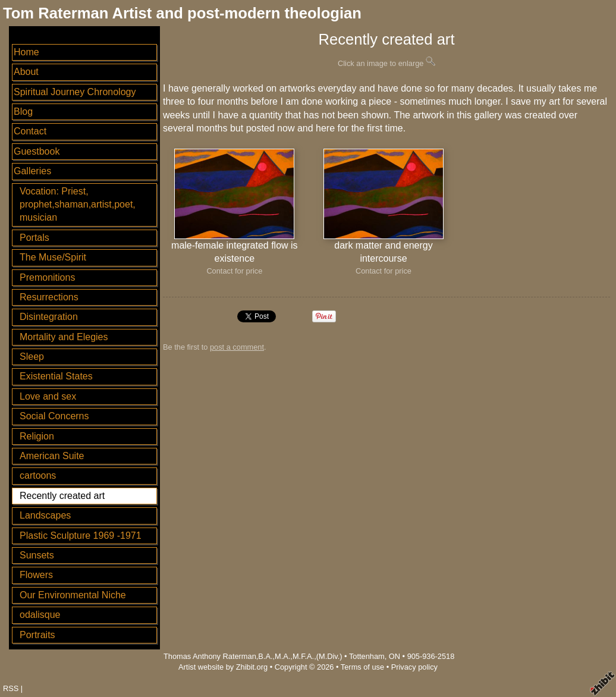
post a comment (237, 347)
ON (395, 656)
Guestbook (37, 151)
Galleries (32, 171)
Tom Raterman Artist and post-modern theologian (182, 13)
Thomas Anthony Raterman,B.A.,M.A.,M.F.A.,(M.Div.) (253, 656)
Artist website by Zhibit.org (223, 667)
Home (26, 52)
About (26, 72)
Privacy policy (414, 667)
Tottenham (367, 656)
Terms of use (362, 667)
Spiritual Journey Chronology (75, 92)
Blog (23, 112)
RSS (11, 688)
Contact (30, 131)
